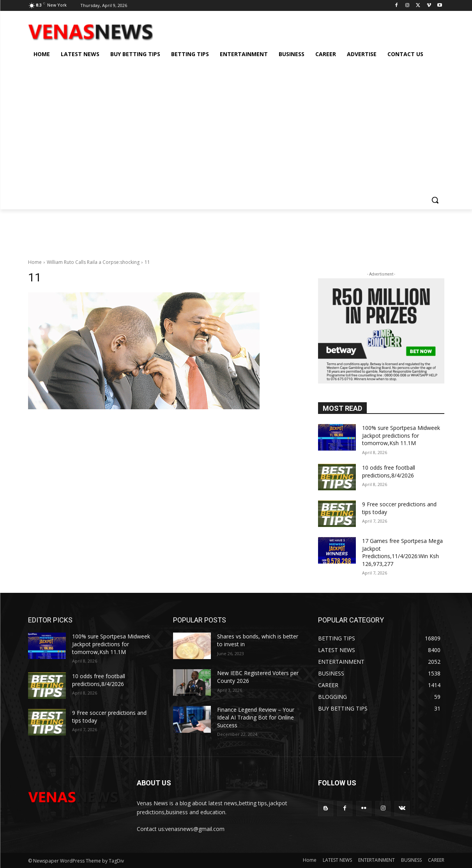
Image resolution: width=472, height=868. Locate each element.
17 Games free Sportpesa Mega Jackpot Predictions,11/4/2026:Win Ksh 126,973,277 (402, 552)
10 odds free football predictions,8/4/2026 (389, 471)
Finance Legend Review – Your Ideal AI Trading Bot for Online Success (256, 717)
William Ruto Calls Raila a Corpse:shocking (93, 262)
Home (35, 262)
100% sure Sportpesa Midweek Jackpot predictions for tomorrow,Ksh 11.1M (401, 435)
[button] (435, 200)
